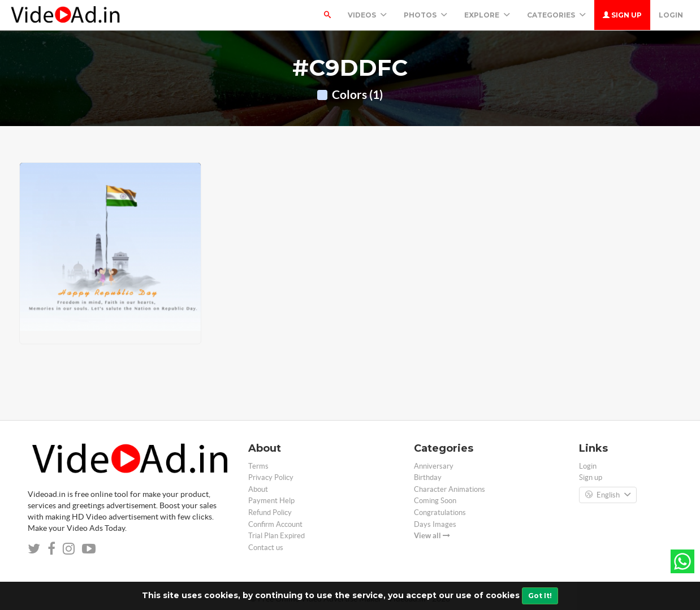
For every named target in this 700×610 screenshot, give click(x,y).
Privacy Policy (271, 477)
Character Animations (450, 489)
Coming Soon (435, 501)
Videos (367, 15)
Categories (556, 15)
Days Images (435, 524)
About (258, 489)
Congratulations (440, 512)
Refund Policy (270, 512)
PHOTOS (425, 15)
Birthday (428, 477)
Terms (258, 466)
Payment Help (271, 501)
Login (671, 15)
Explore (487, 15)
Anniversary (434, 466)
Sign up (622, 15)
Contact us (266, 548)
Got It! (540, 596)
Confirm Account (275, 524)
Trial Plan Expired (276, 536)
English (608, 495)
